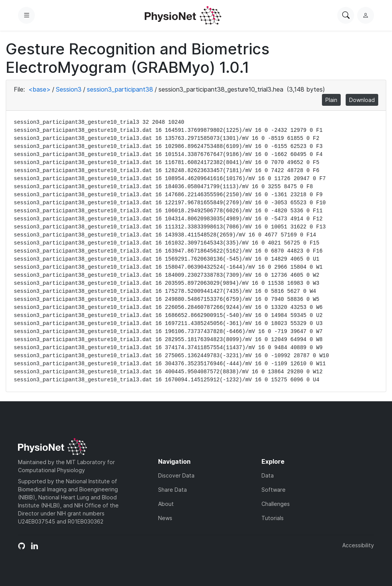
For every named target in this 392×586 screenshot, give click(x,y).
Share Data (172, 490)
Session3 (69, 89)
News (165, 518)
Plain (331, 100)
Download (362, 100)
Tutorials (273, 518)
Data (268, 475)
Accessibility (358, 545)
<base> (39, 89)
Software (274, 490)
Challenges (276, 504)
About (166, 504)
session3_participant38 (120, 89)
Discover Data (176, 475)
